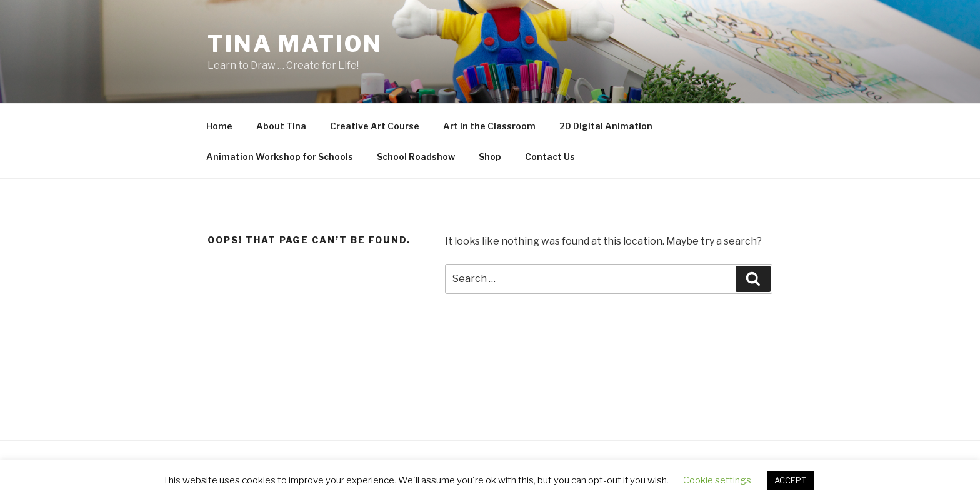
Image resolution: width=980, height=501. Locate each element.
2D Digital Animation (606, 126)
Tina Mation (295, 44)
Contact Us (550, 157)
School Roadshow (416, 157)
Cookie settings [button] (717, 480)
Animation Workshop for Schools (280, 157)
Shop (490, 157)
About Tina (281, 126)
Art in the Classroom (489, 126)
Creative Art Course (375, 126)
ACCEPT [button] (790, 480)
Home (219, 126)
